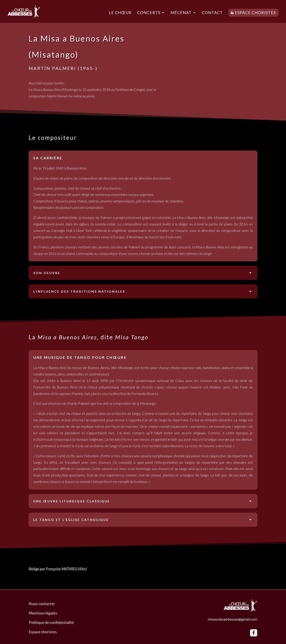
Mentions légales (43, 613)
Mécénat (181, 13)
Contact (212, 13)
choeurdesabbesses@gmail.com (232, 619)
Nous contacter (42, 604)
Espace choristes (255, 13)
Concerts (149, 13)
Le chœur (120, 13)
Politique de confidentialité (51, 622)
